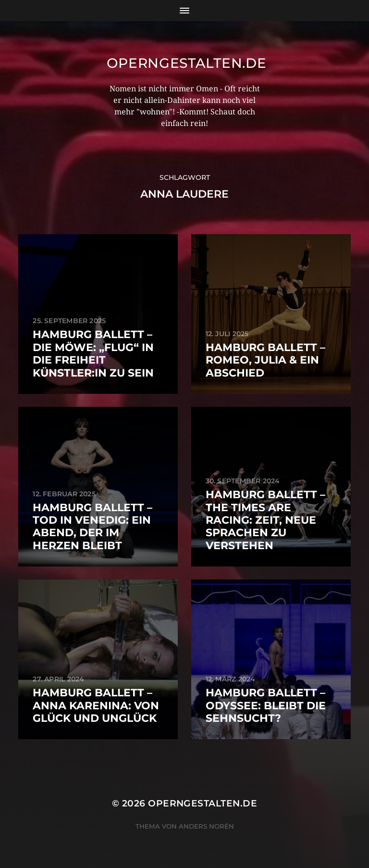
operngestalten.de (187, 63)
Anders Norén (206, 826)
